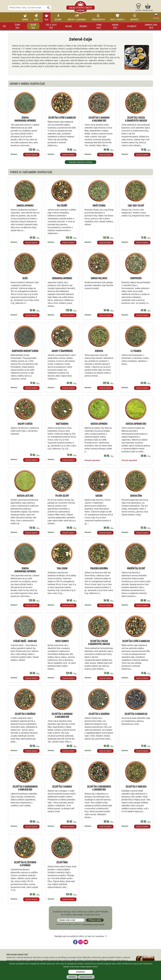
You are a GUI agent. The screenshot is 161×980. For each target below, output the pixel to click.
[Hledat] (49, 8)
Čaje (47, 20)
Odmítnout (72, 977)
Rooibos (83, 26)
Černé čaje (18, 26)
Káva (36, 19)
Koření (25, 19)
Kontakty (135, 19)
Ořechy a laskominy (77, 19)
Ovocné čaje (115, 26)
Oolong (69, 26)
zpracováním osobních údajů (93, 924)
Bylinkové (132, 26)
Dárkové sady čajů (151, 26)
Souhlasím (80, 972)
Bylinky (58, 19)
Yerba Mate (99, 26)
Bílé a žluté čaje (51, 26)
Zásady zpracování (86, 977)
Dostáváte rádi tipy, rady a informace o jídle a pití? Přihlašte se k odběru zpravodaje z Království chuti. (80, 913)
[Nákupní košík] (148, 7)
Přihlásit (139, 10)
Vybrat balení (31, 155)
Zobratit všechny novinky (80, 162)
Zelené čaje (33, 26)
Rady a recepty (117, 19)
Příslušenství (98, 19)
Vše (4, 26)
